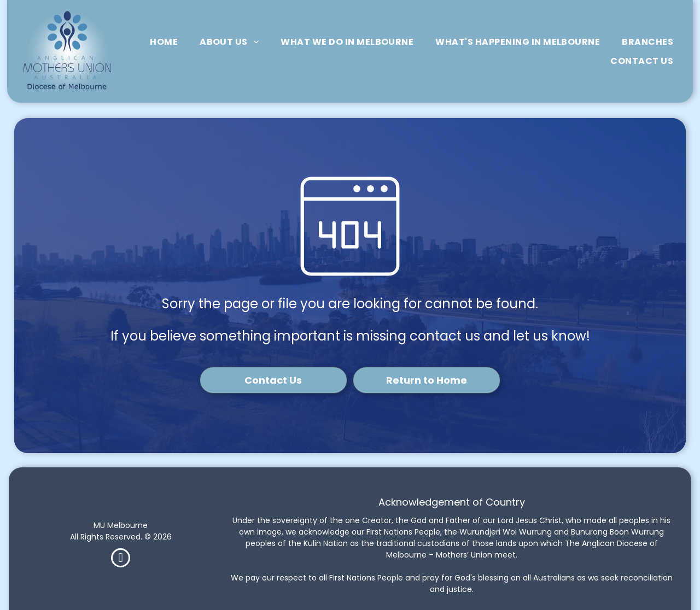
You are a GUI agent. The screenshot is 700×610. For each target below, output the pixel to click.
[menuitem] (164, 42)
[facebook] (121, 559)
